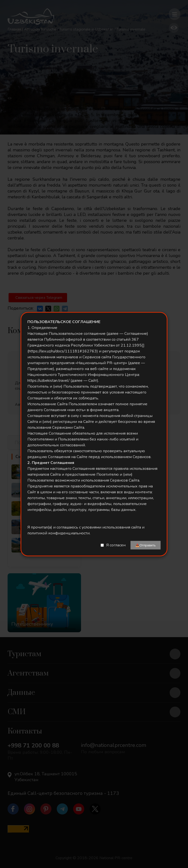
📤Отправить (146, 545)
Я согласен (116, 545)
